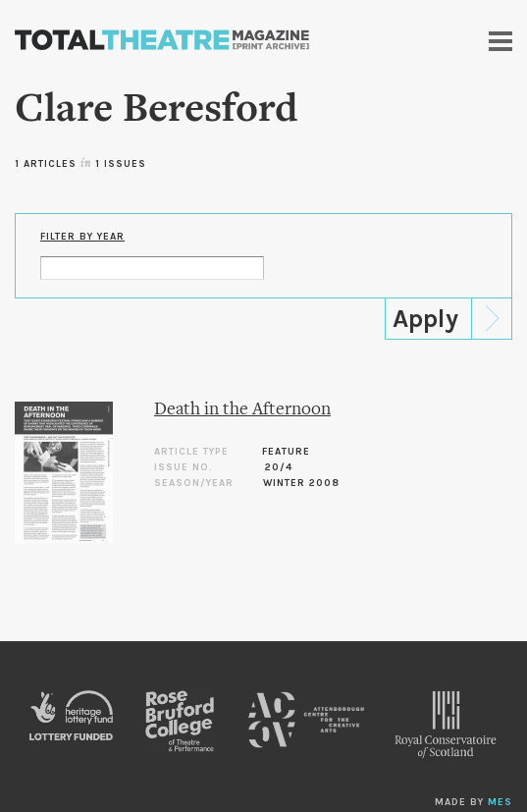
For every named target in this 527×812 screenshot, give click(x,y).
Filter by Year (82, 237)
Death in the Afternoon (242, 410)
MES (500, 802)
